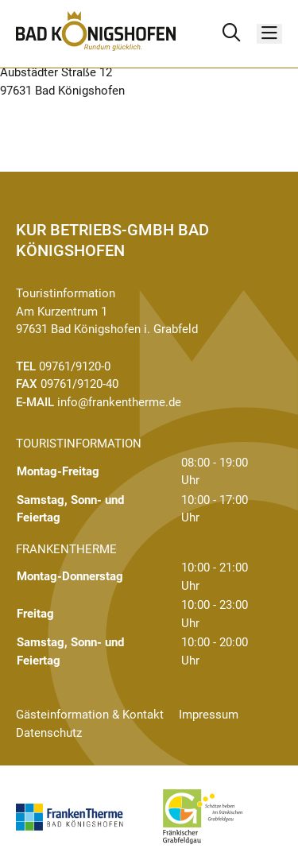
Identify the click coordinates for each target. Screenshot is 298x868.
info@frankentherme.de (119, 402)
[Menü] (269, 34)
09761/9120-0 (75, 366)
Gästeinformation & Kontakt (90, 715)
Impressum (209, 715)
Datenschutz (49, 733)
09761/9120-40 (79, 384)
